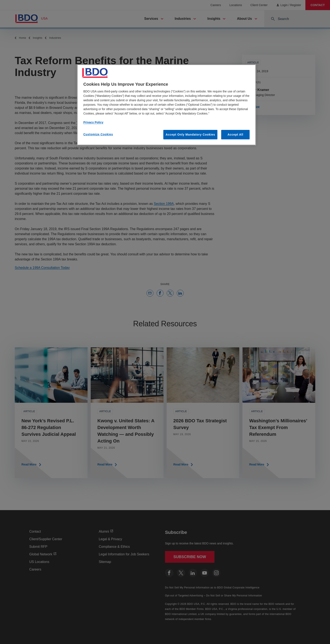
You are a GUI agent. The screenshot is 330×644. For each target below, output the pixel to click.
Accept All (235, 135)
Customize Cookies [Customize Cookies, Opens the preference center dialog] (98, 134)
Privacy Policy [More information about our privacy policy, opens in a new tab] (93, 122)
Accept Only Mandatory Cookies (190, 135)
